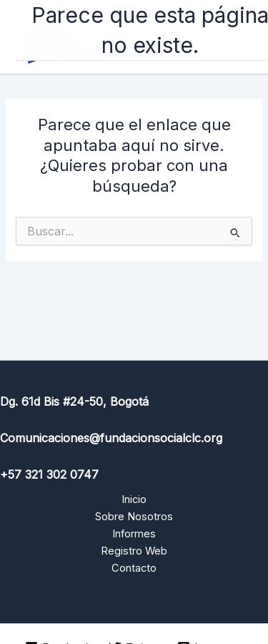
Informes (134, 534)
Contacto (134, 568)
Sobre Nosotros (134, 517)
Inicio (134, 499)
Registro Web (134, 551)
